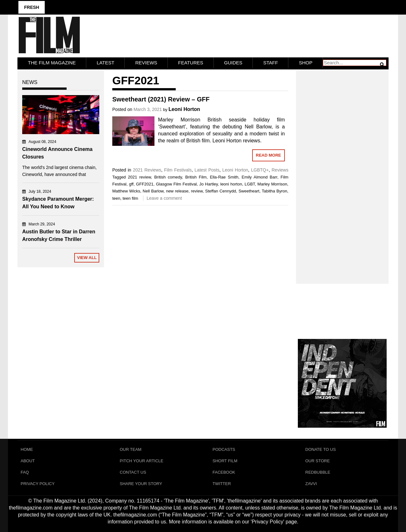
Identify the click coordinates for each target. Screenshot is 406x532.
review (197, 191)
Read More (268, 155)
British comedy (168, 177)
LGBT (250, 184)
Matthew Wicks (126, 191)
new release (177, 191)
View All (87, 258)
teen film (130, 198)
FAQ (25, 472)
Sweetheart (249, 191)
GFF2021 (145, 184)
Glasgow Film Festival (177, 184)
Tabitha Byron (274, 191)
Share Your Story (141, 484)
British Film (196, 177)
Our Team (131, 449)
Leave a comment (164, 198)
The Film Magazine (52, 63)
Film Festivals (178, 170)
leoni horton (231, 184)
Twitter (222, 484)
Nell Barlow (153, 191)
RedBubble (318, 472)
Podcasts (224, 449)
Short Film (225, 461)
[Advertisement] (342, 170)
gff (131, 184)
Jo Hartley (208, 184)
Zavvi (311, 484)
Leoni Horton (184, 109)
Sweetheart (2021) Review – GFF (161, 99)
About (28, 461)
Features (191, 63)
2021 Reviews (147, 170)
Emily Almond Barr (259, 177)
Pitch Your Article (142, 461)
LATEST (106, 63)
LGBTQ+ (260, 170)
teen (116, 198)
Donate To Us (321, 449)
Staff (271, 63)
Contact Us (133, 472)
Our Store (318, 461)
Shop (306, 63)
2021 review (139, 177)
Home (27, 449)
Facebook (224, 472)
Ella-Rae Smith (224, 177)
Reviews (146, 63)
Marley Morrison (272, 184)
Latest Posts (207, 170)
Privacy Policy (38, 484)
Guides (233, 63)
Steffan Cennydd (221, 191)
